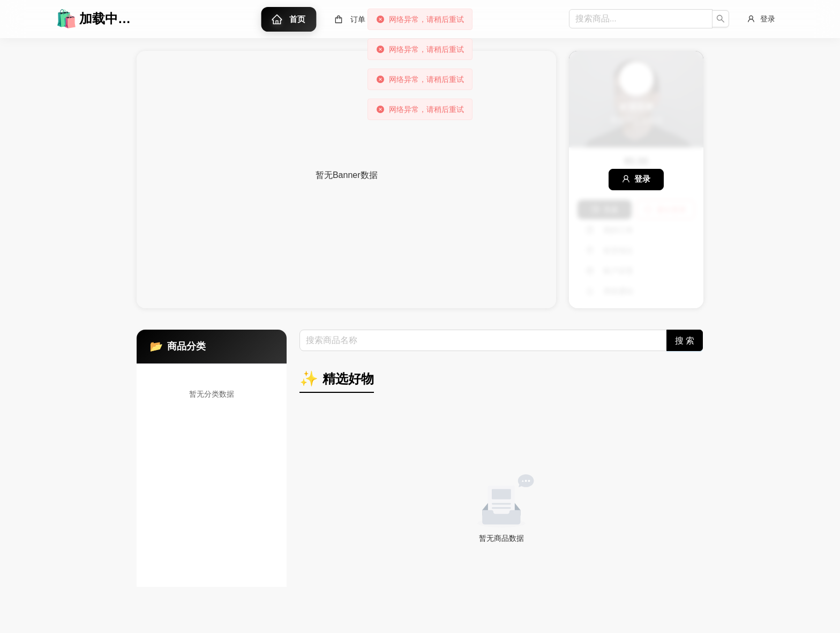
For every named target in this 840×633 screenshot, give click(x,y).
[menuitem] (289, 19)
